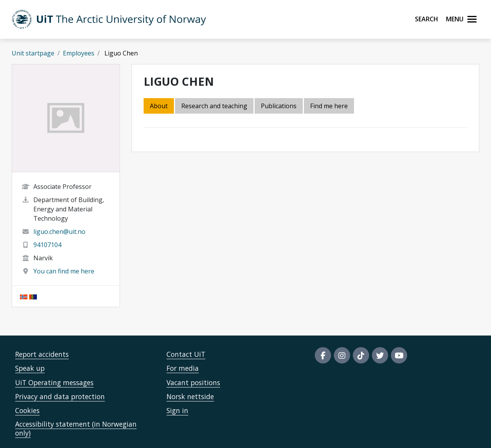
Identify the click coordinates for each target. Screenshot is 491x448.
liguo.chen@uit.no (59, 232)
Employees (79, 53)
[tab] (279, 106)
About (159, 106)
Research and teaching (214, 106)
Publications (279, 106)
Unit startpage (33, 53)
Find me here (329, 106)
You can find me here (64, 271)
